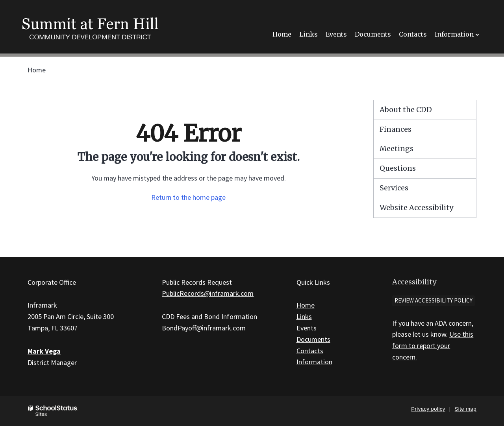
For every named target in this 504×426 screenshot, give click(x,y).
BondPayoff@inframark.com (204, 328)
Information (314, 362)
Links (304, 316)
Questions (398, 168)
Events (307, 328)
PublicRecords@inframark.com (208, 293)
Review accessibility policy (434, 300)
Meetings (397, 148)
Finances (396, 129)
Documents (313, 339)
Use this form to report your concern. (433, 346)
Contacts (310, 351)
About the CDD (406, 110)
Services (394, 188)
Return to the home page (188, 197)
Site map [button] (466, 409)
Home (37, 70)
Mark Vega (44, 351)
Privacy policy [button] (428, 409)
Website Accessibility (416, 207)
